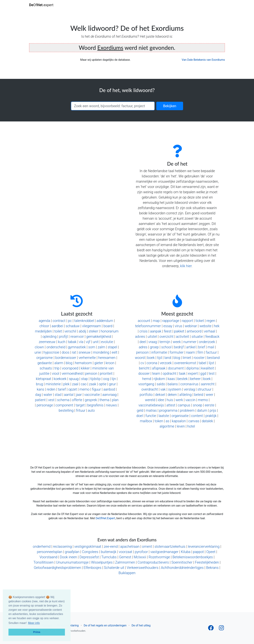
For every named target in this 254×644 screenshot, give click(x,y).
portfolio (146, 395)
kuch (62, 342)
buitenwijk (108, 552)
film (200, 352)
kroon (110, 363)
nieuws (111, 405)
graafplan (72, 552)
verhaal (209, 331)
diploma (193, 368)
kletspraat (44, 379)
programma (168, 410)
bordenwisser (66, 358)
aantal (69, 395)
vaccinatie (92, 395)
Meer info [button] (34, 623)
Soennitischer (182, 562)
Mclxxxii (140, 557)
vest (51, 400)
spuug (74, 379)
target (80, 405)
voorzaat (126, 552)
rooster (199, 358)
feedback (212, 337)
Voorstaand (48, 557)
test (212, 373)
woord (140, 358)
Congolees (90, 552)
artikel (191, 347)
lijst (211, 363)
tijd (160, 358)
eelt (115, 352)
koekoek (60, 379)
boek (151, 358)
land (168, 358)
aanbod (109, 389)
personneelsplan (50, 552)
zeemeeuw (47, 342)
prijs (213, 410)
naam (190, 352)
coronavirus (189, 384)
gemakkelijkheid (99, 337)
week (177, 342)
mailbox (146, 421)
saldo (161, 384)
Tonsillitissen (44, 562)
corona (152, 363)
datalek (207, 421)
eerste (210, 405)
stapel (112, 347)
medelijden (43, 331)
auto (91, 410)
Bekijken (170, 106)
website (205, 326)
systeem (175, 389)
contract (59, 321)
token (159, 421)
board (108, 326)
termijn (165, 342)
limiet (187, 358)
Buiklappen (127, 573)
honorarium (109, 331)
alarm (59, 363)
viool (56, 373)
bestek (183, 379)
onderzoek (207, 342)
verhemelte (87, 358)
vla (81, 342)
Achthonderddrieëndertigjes (182, 568)
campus (184, 405)
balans (173, 384)
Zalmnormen (125, 562)
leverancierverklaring (204, 546)
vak (163, 389)
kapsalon (179, 421)
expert (193, 373)
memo (84, 389)
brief (202, 347)
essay (168, 326)
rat (74, 352)
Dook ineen (68, 557)
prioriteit (106, 373)
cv (142, 363)
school (166, 347)
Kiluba (186, 552)
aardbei (57, 326)
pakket (179, 331)
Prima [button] (37, 632)
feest (168, 331)
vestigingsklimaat (88, 546)
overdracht (150, 389)
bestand (213, 358)
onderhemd (42, 546)
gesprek (91, 400)
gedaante (45, 363)
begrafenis (95, 405)
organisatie (180, 416)
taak (182, 373)
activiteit (183, 337)
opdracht (170, 373)
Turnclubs (109, 557)
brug (40, 384)
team (156, 373)
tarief (62, 389)
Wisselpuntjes (102, 562)
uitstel (152, 337)
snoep (198, 405)
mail (211, 347)
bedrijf (179, 347)
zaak (93, 384)
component (64, 405)
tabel (202, 363)
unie (38, 352)
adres (143, 347)
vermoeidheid (72, 373)
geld (140, 410)
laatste (164, 416)
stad (58, 395)
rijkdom (159, 379)
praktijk (211, 416)
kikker (85, 368)
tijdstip (96, 379)
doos (66, 352)
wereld (150, 400)
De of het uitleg (141, 625)
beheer (195, 379)
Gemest (125, 557)
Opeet (211, 552)
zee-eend (111, 546)
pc (70, 321)
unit (96, 342)
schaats (46, 368)
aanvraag (109, 395)
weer (210, 395)
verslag (189, 389)
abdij (82, 331)
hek (217, 326)
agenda (44, 321)
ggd (203, 373)
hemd (147, 379)
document (176, 368)
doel (140, 416)
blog (69, 363)
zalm (102, 347)
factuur (211, 352)
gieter (99, 363)
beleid (199, 395)
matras (151, 410)
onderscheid (56, 347)
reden (51, 389)
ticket (200, 321)
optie (103, 384)
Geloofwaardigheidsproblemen (57, 568)
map (156, 321)
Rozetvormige (159, 557)
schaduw (73, 326)
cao (84, 384)
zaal (75, 384)
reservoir (77, 337)
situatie (197, 337)
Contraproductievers (153, 562)
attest (171, 405)
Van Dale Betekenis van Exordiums (203, 60)
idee (161, 400)
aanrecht (208, 384)
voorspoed (70, 368)
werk (179, 400)
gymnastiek (77, 347)
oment (147, 546)
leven (181, 426)
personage (45, 405)
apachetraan (130, 546)
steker (93, 331)
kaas (171, 379)
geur (112, 384)
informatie (159, 352)
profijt (63, 337)
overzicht (167, 337)
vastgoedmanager (164, 552)
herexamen (107, 358)
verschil (70, 331)
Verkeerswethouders (143, 568)
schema (63, 400)
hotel (191, 426)
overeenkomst (185, 363)
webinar (191, 326)
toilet (58, 331)
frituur (81, 410)
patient (40, 400)
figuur (96, 389)
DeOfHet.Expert (105, 518)
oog (106, 379)
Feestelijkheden (207, 562)
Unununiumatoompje (72, 562)
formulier (176, 352)
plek (66, 384)
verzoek (166, 363)
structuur (204, 389)
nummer (190, 342)
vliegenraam (91, 326)
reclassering (62, 546)
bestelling (66, 410)
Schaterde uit (114, 568)
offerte (77, 400)
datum (202, 410)
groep (154, 347)
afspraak (159, 368)
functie (151, 416)
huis (170, 400)
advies (140, 337)
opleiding (49, 337)
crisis (143, 331)
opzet (73, 389)
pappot (198, 552)
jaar (79, 395)
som (92, 347)
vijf (88, 342)
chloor (44, 326)
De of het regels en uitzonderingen (105, 625)
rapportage (171, 321)
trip (57, 368)
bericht (144, 368)
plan (115, 400)
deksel (160, 395)
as (167, 421)
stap (84, 379)
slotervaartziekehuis (170, 546)
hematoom (83, 363)
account (144, 321)
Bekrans (212, 568)
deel (143, 342)
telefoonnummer (148, 326)
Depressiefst (89, 557)
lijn (114, 379)
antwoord (194, 331)
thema (104, 400)
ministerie (53, 384)
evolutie (107, 342)
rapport (187, 321)
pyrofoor (141, 552)
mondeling (101, 352)
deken (172, 395)
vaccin (190, 400)
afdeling (186, 395)
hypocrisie (51, 352)
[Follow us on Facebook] (211, 629)
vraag (153, 342)
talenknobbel (84, 321)
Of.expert (41, 5)
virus (179, 326)
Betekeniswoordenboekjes (193, 557)
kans (41, 389)
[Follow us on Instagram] (221, 629)
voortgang (146, 384)
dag (38, 395)
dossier (144, 373)
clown (39, 347)
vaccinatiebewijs (151, 405)
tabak (72, 342)
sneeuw (84, 352)
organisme (45, 358)
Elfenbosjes (93, 568)
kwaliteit (208, 368)
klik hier (186, 266)
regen (211, 321)
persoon (143, 352)
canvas (194, 421)
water (48, 395)
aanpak (156, 331)
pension (91, 373)
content (197, 416)
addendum (105, 321)
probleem (187, 410)
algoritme (167, 426)
